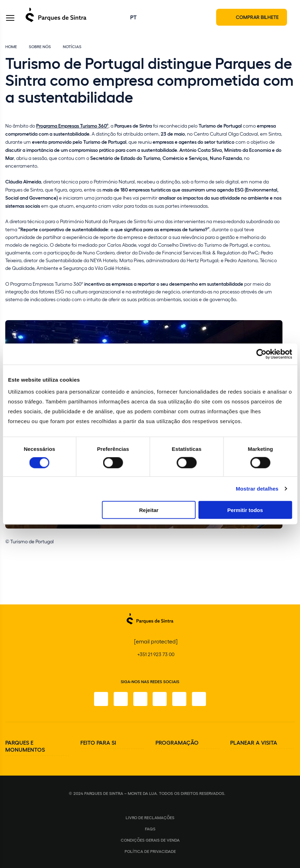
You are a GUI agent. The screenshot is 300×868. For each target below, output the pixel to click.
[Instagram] (121, 699)
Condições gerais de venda (150, 840)
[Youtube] (180, 699)
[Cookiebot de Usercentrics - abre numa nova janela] (261, 354)
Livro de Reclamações (150, 817)
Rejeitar (149, 510)
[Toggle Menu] (10, 19)
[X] (140, 699)
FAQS (150, 829)
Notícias (72, 46)
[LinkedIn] (199, 699)
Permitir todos (245, 510)
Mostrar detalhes (257, 489)
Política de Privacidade (150, 851)
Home (11, 46)
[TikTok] (160, 699)
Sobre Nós (40, 46)
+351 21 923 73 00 (156, 654)
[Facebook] (101, 699)
